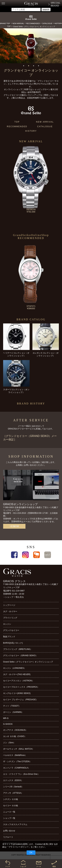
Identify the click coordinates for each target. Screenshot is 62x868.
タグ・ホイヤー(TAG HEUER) (17, 674)
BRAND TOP (5, 24)
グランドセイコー (11, 630)
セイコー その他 (10, 806)
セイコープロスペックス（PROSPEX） (21, 687)
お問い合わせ (9, 831)
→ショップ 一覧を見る (14, 597)
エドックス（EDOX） (13, 780)
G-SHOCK (8, 724)
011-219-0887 (18, 591)
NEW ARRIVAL (18, 24)
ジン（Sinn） (9, 743)
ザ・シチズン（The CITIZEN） (17, 762)
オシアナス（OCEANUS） (15, 730)
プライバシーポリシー (19, 847)
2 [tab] (29, 66)
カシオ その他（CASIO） (15, 736)
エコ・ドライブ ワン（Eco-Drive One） (21, 774)
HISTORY (58, 24)
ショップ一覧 (9, 818)
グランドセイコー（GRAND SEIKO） (20, 656)
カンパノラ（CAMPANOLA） (17, 768)
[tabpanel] (31, 46)
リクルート (8, 837)
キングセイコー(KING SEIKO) (17, 693)
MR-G (6, 718)
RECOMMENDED (33, 24)
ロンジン (7, 624)
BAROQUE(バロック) (13, 643)
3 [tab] (34, 66)
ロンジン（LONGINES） (14, 668)
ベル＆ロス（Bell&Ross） (15, 755)
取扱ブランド (9, 637)
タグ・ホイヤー (10, 611)
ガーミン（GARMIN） (13, 712)
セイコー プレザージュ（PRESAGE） (21, 700)
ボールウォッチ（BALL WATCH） (19, 749)
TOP (9, 26)
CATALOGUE (47, 24)
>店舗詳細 (14, 526)
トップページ (9, 605)
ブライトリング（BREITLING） (18, 649)
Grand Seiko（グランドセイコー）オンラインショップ (34, 27)
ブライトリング (10, 618)
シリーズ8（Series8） (13, 787)
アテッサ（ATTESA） (13, 793)
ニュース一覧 (9, 812)
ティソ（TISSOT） (12, 706)
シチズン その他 (10, 799)
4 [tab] (39, 66)
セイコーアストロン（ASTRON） (19, 681)
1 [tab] (24, 66)
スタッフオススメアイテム (15, 824)
